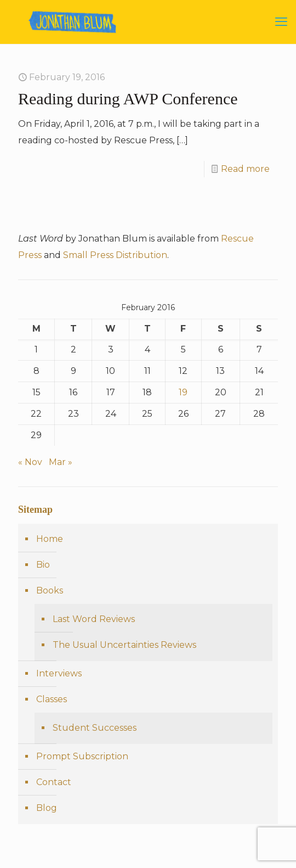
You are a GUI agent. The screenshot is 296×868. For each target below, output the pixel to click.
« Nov (30, 462)
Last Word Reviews (94, 619)
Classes (52, 699)
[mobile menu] (281, 22)
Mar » (61, 462)
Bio (43, 565)
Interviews (59, 673)
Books (50, 590)
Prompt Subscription (82, 756)
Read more (245, 169)
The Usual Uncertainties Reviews (124, 645)
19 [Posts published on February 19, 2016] (183, 392)
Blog (47, 808)
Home (50, 539)
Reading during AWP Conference (128, 99)
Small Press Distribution (115, 255)
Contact (54, 782)
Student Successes (95, 728)
